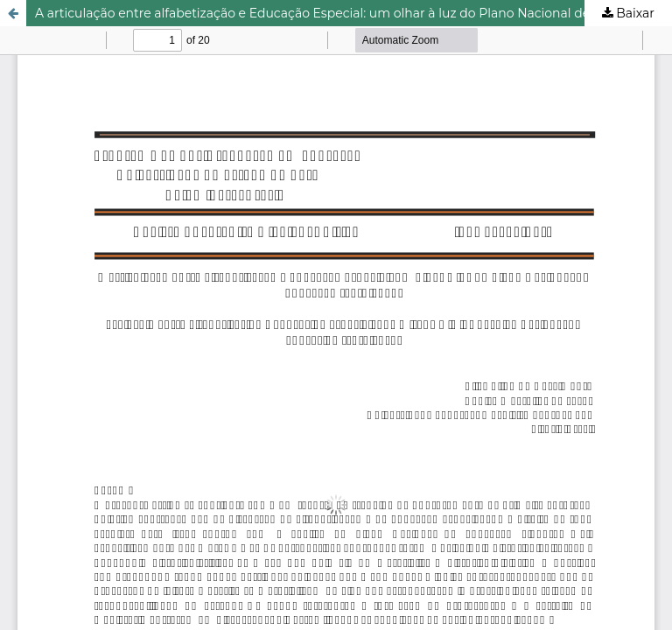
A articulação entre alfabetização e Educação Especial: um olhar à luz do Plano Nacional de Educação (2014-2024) (353, 13)
